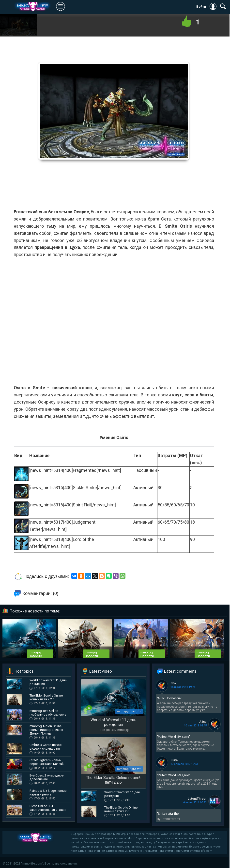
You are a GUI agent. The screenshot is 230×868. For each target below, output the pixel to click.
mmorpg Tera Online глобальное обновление (48, 713)
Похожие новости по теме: (35, 611)
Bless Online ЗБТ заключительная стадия (48, 808)
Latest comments (180, 671)
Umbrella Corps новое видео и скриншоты (46, 747)
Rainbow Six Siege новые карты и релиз (48, 793)
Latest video (101, 671)
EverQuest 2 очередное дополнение (46, 777)
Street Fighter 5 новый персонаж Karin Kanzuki (47, 762)
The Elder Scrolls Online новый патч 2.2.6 (46, 697)
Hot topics (24, 671)
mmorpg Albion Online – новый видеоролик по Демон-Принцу (47, 730)
